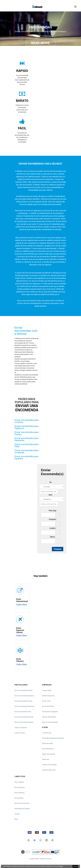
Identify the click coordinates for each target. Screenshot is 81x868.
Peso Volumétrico (48, 749)
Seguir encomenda (48, 754)
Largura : (53, 528)
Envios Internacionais (22, 803)
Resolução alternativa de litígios (53, 738)
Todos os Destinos (21, 728)
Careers (17, 814)
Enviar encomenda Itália (23, 712)
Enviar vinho (46, 701)
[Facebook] (29, 844)
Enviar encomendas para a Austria (26, 421)
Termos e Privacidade (49, 765)
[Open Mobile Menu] (75, 7)
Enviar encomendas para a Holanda (26, 451)
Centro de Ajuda (48, 743)
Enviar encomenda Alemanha (24, 706)
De (50, 482)
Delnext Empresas (48, 696)
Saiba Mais (22, 605)
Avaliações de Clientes (22, 809)
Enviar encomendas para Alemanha (26, 439)
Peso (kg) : (53, 511)
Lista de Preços (20, 733)
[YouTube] (35, 844)
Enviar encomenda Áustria (23, 690)
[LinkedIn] (46, 844)
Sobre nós (46, 759)
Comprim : (53, 519)
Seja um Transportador (50, 722)
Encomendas (19, 798)
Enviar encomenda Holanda (24, 717)
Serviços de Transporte (50, 712)
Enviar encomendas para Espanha (26, 457)
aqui (62, 866)
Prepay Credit (47, 690)
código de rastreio (24, 179)
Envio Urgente (19, 782)
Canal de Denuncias (49, 770)
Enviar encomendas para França (26, 433)
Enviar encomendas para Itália (26, 445)
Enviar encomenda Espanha (24, 722)
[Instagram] (40, 844)
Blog (16, 819)
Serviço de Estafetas (49, 717)
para (51, 495)
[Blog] (52, 844)
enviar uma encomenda (27, 408)
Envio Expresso (20, 787)
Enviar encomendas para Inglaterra (26, 427)
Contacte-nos (47, 733)
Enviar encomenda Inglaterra (24, 696)
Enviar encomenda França (23, 701)
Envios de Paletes (48, 706)
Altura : (53, 537)
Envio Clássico (19, 793)
